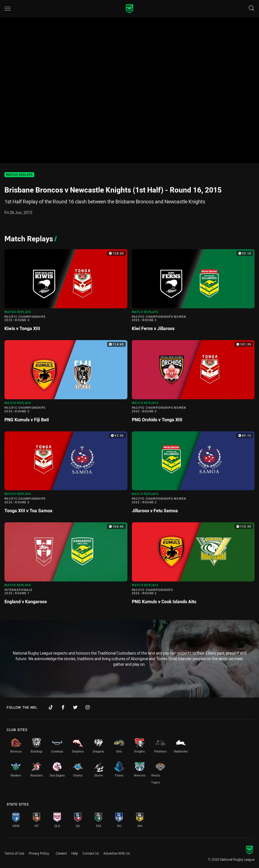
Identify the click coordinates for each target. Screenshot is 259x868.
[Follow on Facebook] (63, 707)
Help (75, 853)
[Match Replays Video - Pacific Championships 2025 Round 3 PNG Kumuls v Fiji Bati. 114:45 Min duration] (66, 383)
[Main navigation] (8, 9)
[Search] (251, 9)
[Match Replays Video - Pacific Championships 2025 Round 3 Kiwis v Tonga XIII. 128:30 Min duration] (66, 292)
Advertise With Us (117, 853)
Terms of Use (14, 853)
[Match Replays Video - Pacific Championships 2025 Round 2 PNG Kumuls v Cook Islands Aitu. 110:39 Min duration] (193, 566)
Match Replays (19, 175)
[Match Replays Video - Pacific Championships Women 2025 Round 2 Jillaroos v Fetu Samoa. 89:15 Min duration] (193, 475)
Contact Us (91, 853)
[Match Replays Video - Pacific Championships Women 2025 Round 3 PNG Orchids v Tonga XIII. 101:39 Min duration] (193, 383)
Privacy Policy (39, 853)
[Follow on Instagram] (88, 707)
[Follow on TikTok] (51, 707)
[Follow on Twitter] (75, 707)
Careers (61, 853)
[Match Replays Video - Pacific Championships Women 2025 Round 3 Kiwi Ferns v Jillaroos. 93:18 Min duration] (193, 292)
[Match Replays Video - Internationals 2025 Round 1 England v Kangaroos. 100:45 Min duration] (66, 566)
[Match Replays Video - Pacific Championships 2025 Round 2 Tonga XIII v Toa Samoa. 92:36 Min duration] (66, 475)
